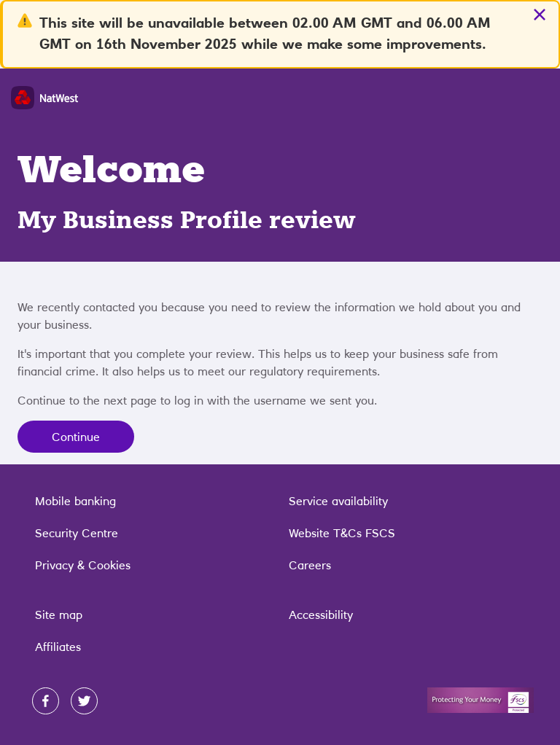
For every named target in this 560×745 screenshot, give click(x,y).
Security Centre (77, 533)
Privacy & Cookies (83, 565)
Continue (76, 437)
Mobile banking (75, 501)
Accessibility (321, 615)
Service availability (338, 501)
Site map (59, 615)
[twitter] (84, 701)
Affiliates (58, 647)
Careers (310, 565)
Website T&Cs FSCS (342, 533)
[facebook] (46, 701)
